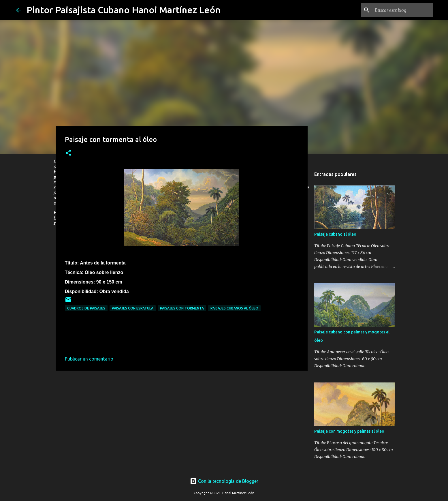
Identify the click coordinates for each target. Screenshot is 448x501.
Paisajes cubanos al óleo (234, 308)
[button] (68, 153)
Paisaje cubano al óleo (335, 234)
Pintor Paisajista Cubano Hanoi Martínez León (124, 10)
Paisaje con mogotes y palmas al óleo (349, 431)
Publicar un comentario (89, 359)
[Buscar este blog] (403, 10)
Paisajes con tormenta (182, 308)
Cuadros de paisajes (86, 308)
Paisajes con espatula (133, 308)
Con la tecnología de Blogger (224, 481)
